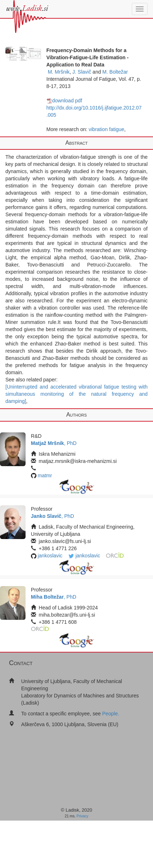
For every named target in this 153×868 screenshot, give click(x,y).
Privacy (83, 816)
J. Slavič (82, 72)
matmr (45, 475)
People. (111, 714)
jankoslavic (50, 556)
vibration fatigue (106, 129)
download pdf (64, 101)
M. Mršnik (59, 72)
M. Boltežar (115, 72)
